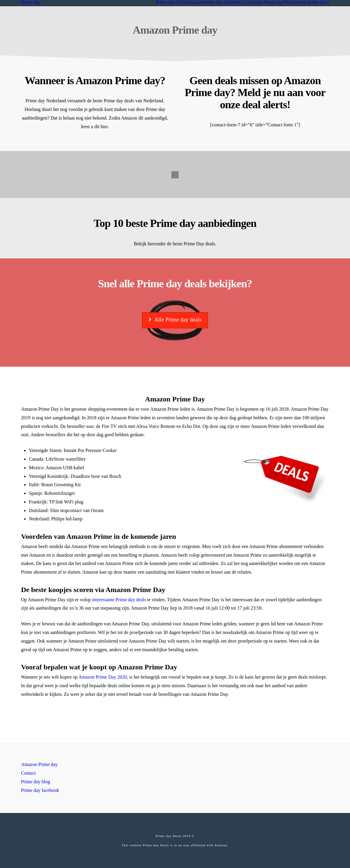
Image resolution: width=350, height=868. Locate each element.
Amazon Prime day (40, 764)
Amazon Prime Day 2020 (103, 677)
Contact (29, 773)
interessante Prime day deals (119, 600)
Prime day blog (36, 782)
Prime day (31, 2)
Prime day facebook (40, 790)
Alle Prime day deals (175, 320)
